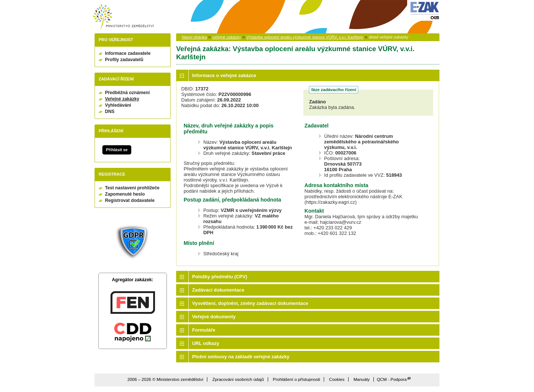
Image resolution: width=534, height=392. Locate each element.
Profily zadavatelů (124, 60)
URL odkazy (206, 343)
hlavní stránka (194, 37)
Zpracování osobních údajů (238, 379)
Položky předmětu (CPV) (220, 277)
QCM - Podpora (392, 379)
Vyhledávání (118, 105)
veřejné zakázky (227, 37)
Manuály (362, 379)
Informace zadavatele (128, 53)
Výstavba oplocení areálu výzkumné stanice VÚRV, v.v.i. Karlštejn (305, 37)
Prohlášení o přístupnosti (296, 379)
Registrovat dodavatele (130, 200)
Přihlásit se (117, 150)
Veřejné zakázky (122, 99)
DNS (110, 112)
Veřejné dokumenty (214, 317)
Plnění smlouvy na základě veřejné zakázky (241, 357)
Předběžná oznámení (127, 93)
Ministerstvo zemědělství (123, 17)
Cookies (337, 379)
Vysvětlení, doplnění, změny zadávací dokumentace (250, 303)
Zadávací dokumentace (218, 290)
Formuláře (204, 330)
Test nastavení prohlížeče (132, 188)
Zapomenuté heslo (125, 194)
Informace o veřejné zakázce (224, 75)
